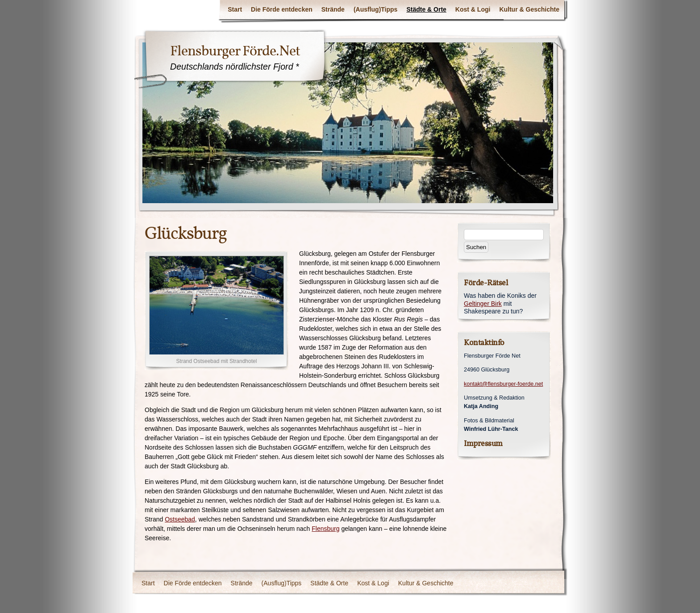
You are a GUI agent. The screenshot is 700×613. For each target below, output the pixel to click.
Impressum (483, 444)
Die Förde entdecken (282, 9)
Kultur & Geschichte (529, 9)
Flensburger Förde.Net (235, 51)
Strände (333, 9)
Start (235, 9)
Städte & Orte (426, 9)
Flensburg (325, 529)
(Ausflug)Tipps (376, 9)
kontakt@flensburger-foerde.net (503, 384)
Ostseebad (180, 519)
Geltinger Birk (483, 304)
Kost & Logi (473, 9)
